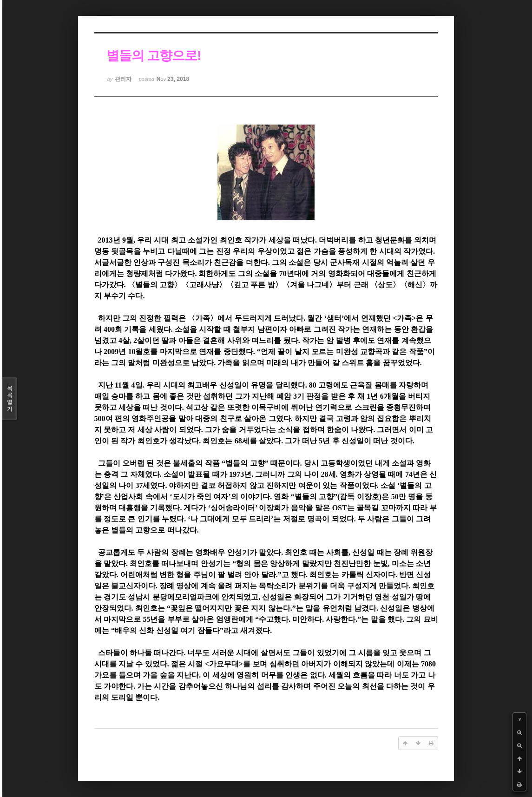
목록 (10, 399)
